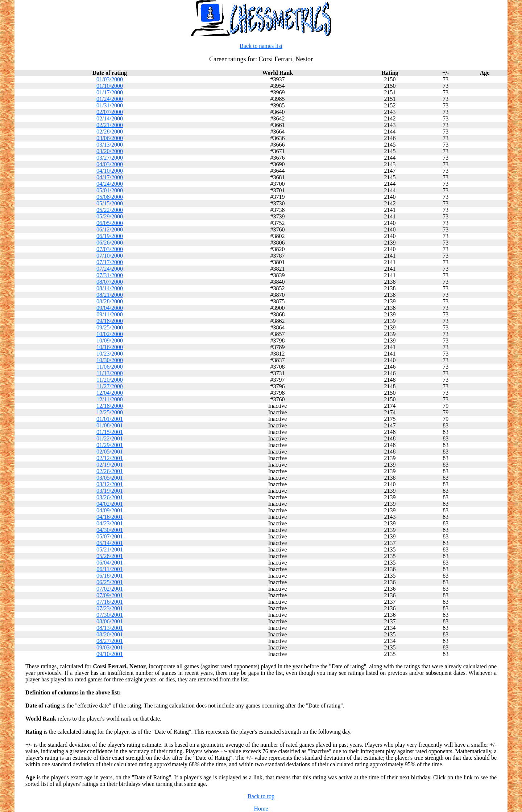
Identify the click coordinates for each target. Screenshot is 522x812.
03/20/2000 (110, 151)
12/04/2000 (110, 393)
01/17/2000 (110, 92)
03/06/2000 (110, 138)
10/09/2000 (110, 341)
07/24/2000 (110, 269)
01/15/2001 (110, 432)
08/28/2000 (110, 301)
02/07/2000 (110, 112)
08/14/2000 (110, 288)
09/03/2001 (110, 647)
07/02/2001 (110, 589)
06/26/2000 (110, 243)
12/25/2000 (110, 412)
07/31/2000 (110, 275)
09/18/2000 (110, 321)
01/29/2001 (110, 445)
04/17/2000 (110, 177)
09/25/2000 (110, 327)
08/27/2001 (110, 641)
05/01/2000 (110, 190)
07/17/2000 (110, 262)
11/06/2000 (109, 367)
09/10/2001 (110, 654)
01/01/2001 (110, 419)
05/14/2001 (110, 543)
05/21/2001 (110, 549)
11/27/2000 (109, 386)
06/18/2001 (110, 576)
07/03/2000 (110, 249)
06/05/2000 (110, 223)
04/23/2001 (110, 523)
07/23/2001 (110, 608)
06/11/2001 (109, 569)
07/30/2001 (110, 615)
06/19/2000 (110, 236)
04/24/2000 (110, 184)
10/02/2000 (110, 334)
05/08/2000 (110, 197)
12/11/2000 (109, 399)
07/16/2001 (110, 602)
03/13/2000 (110, 145)
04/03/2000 (110, 164)
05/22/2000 (110, 210)
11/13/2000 (109, 373)
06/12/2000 (110, 229)
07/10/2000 (110, 256)
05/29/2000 (110, 216)
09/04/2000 (110, 308)
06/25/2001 (110, 582)
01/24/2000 (110, 99)
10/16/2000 (110, 347)
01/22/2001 (110, 438)
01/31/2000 (110, 105)
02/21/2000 (110, 125)
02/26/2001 (110, 471)
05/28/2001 (110, 556)
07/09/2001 (110, 595)
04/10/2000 (110, 171)
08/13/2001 (110, 628)
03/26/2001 (110, 497)
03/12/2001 (110, 484)
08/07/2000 (110, 282)
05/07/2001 (110, 536)
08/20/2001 (110, 634)
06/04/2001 (110, 563)
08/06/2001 (110, 621)
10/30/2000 (110, 360)
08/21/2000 (110, 295)
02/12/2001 (110, 458)
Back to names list (261, 46)
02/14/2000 (110, 118)
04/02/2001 (110, 504)
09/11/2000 (109, 314)
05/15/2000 (110, 203)
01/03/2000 (110, 79)
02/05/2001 (110, 452)
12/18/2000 (110, 406)
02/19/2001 (110, 465)
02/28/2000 (110, 132)
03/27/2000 (110, 158)
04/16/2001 (110, 517)
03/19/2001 (110, 491)
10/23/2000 (110, 354)
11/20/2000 (109, 380)
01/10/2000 (110, 86)
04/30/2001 (110, 530)
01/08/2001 (110, 425)
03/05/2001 (110, 478)
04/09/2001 (110, 510)
